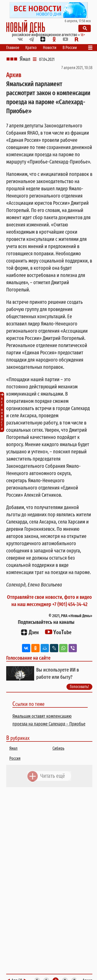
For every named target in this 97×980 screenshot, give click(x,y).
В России (70, 48)
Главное (13, 48)
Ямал (25, 59)
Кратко (31, 48)
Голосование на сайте (28, 658)
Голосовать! (79, 687)
